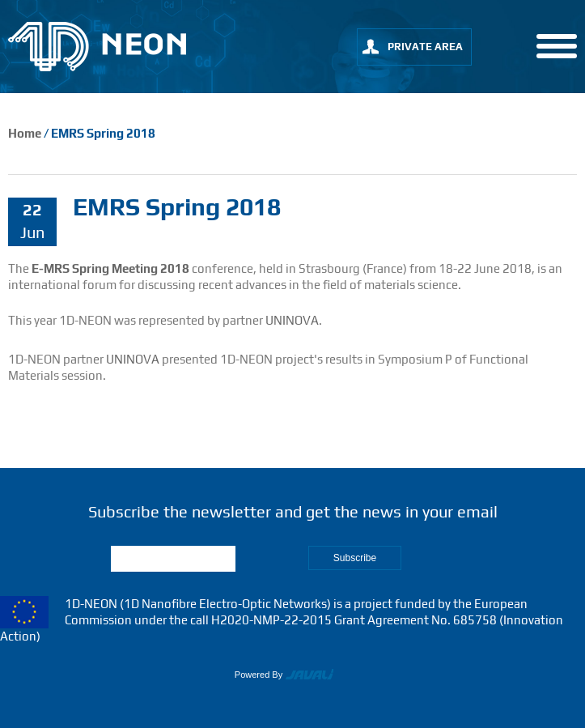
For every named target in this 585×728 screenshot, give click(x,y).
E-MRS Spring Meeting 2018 (109, 268)
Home (25, 133)
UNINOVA (292, 320)
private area (425, 47)
